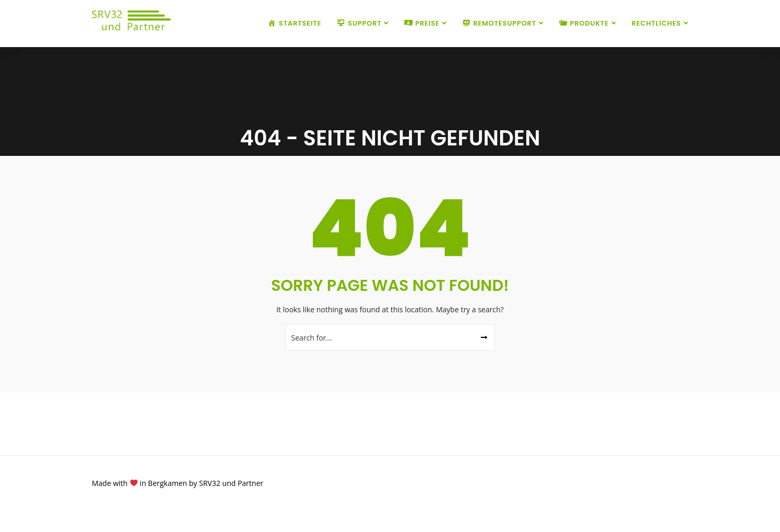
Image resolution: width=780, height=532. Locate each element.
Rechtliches (656, 23)
